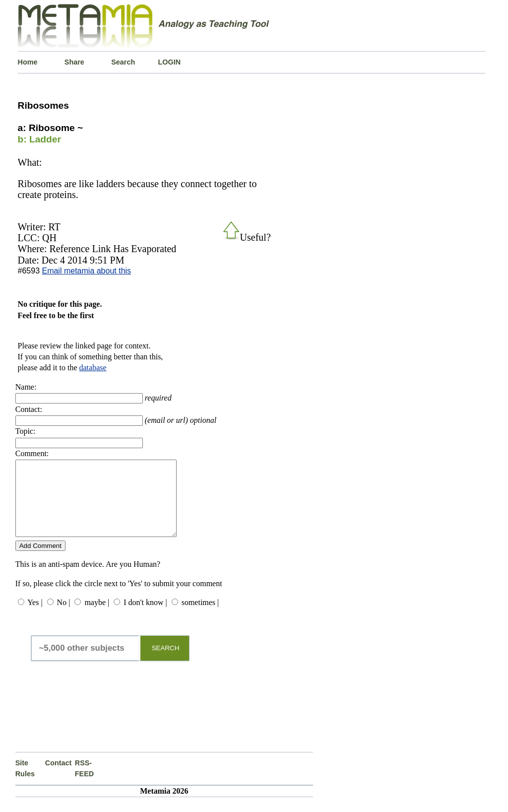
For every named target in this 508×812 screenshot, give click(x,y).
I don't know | (145, 617)
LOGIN (170, 62)
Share (74, 62)
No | (64, 617)
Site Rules (25, 783)
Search (123, 62)
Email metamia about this (86, 271)
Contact (59, 778)
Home (28, 62)
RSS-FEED (84, 783)
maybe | (97, 617)
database (93, 368)
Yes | (35, 617)
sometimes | (200, 617)
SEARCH (166, 663)
